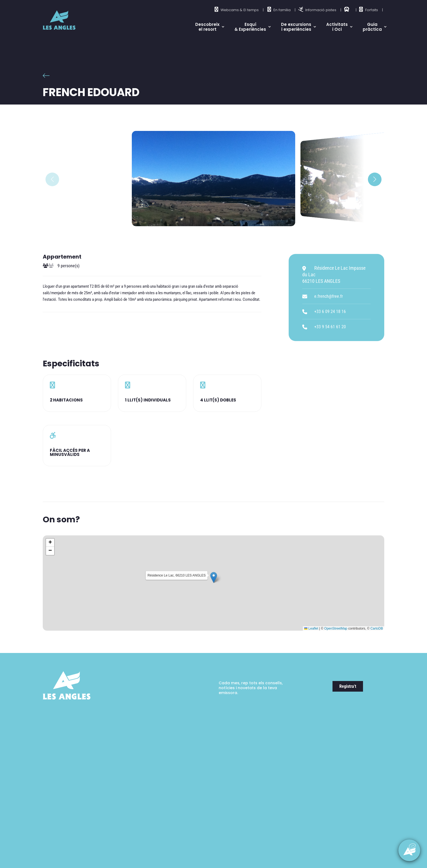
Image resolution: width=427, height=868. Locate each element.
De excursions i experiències (296, 27)
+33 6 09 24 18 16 (330, 312)
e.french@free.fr (329, 296)
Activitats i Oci (337, 27)
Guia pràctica (372, 27)
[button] (375, 179)
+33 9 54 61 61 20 (330, 327)
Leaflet (311, 628)
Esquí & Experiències (250, 27)
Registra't (348, 686)
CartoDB (377, 628)
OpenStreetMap (336, 628)
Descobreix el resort (207, 27)
